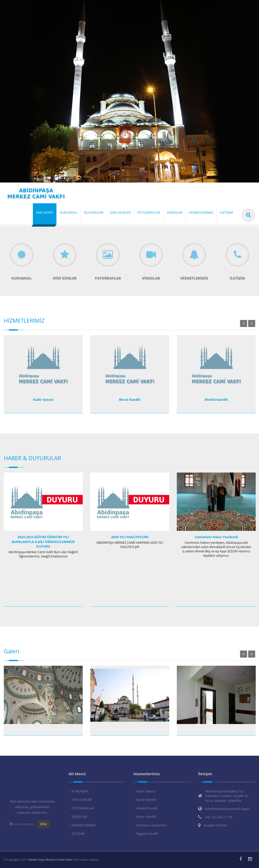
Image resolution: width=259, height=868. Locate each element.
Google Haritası (215, 825)
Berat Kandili (130, 400)
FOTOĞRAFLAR (83, 808)
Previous (244, 323)
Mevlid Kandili (216, 400)
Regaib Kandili (147, 834)
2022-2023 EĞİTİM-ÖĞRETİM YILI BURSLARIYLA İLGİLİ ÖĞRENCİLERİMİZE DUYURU (43, 542)
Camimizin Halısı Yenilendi (216, 537)
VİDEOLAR (79, 817)
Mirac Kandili (146, 817)
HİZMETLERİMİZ (84, 825)
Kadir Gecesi (43, 400)
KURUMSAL (80, 791)
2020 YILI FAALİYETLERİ (130, 537)
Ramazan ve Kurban (152, 825)
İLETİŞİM (78, 834)
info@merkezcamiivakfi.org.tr (227, 809)
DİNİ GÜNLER (82, 800)
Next (252, 323)
